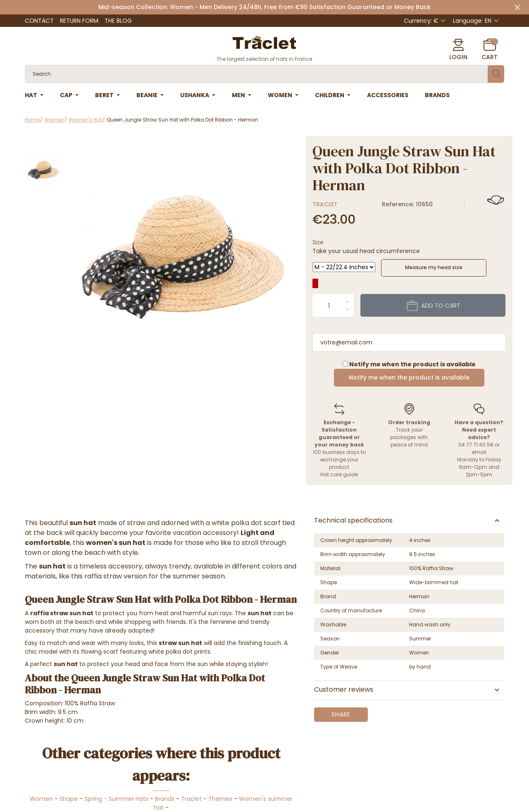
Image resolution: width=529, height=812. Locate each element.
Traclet (325, 204)
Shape (69, 799)
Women (41, 799)
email (479, 452)
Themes (220, 799)
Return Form (79, 21)
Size (318, 242)
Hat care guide (339, 474)
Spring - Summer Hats (116, 799)
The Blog (118, 21)
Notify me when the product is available (409, 377)
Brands (165, 799)
